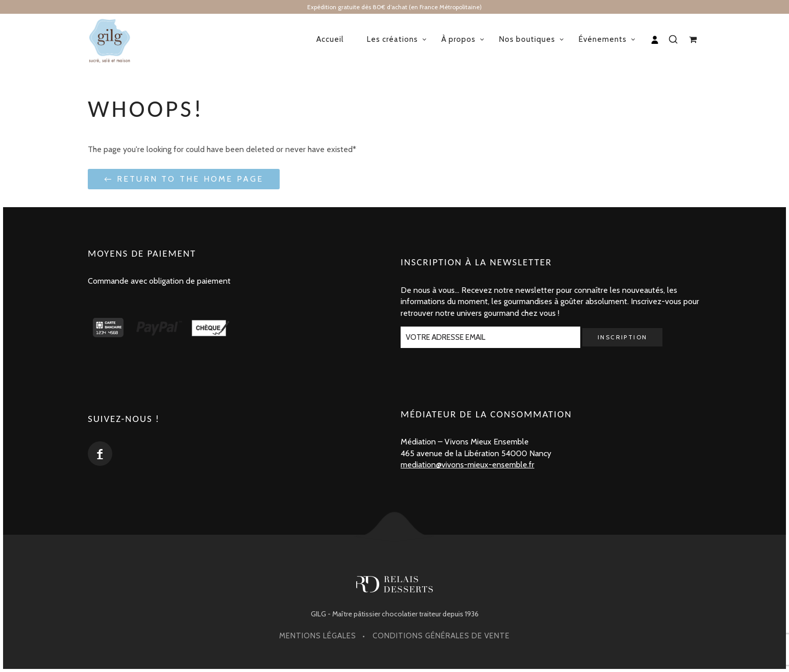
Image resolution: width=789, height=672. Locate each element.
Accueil (330, 39)
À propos (459, 39)
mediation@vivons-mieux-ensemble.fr (467, 465)
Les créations (392, 39)
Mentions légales (318, 636)
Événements (603, 39)
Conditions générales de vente (441, 636)
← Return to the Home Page (184, 179)
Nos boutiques (527, 39)
